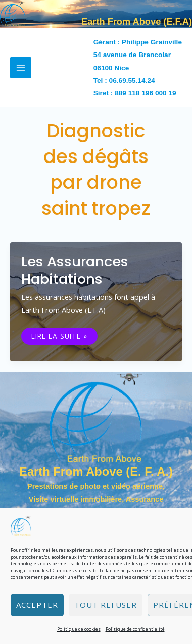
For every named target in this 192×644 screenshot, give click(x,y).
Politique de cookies (79, 629)
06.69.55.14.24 (132, 80)
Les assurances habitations (75, 270)
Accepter (37, 605)
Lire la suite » (59, 336)
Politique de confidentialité (135, 629)
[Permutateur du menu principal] (21, 68)
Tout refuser (106, 605)
